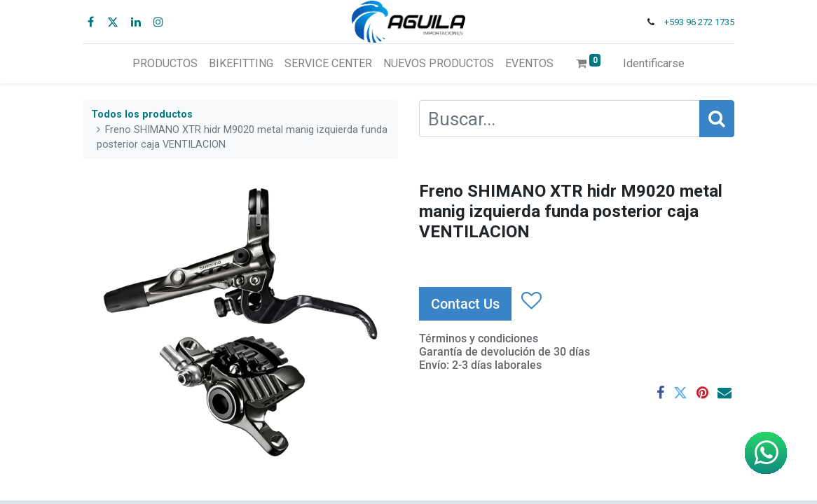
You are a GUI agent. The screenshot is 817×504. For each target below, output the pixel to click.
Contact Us (465, 304)
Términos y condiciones (479, 338)
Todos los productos (142, 114)
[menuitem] (165, 64)
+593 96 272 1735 (699, 22)
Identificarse (654, 63)
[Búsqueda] (717, 119)
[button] (531, 301)
